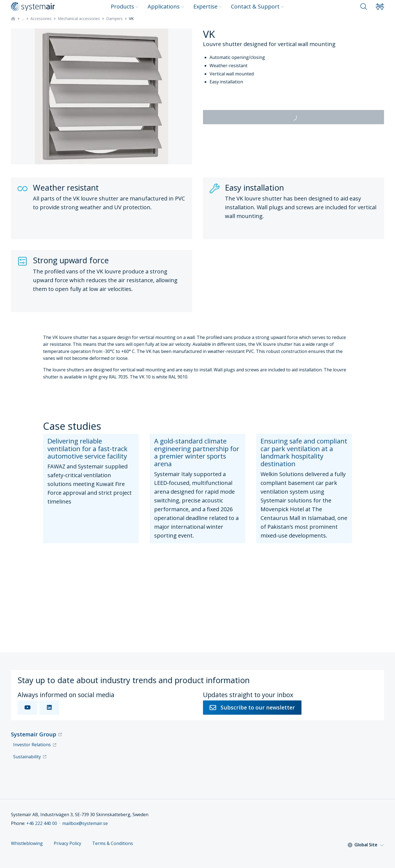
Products (125, 6)
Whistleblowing (27, 843)
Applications (166, 6)
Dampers (114, 19)
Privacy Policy (67, 843)
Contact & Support (258, 6)
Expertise (208, 6)
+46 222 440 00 (42, 823)
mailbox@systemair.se (85, 823)
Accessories (41, 19)
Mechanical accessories (79, 19)
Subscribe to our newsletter (252, 707)
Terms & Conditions (113, 843)
